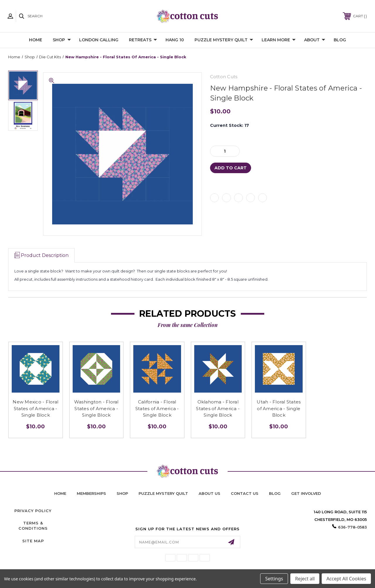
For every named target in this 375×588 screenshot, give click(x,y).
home (60, 493)
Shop (62, 40)
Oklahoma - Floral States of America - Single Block (218, 408)
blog (275, 493)
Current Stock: (230, 125)
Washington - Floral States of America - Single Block (96, 408)
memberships (91, 493)
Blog (340, 40)
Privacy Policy (33, 511)
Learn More (279, 40)
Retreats (143, 40)
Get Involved (306, 493)
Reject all (305, 579)
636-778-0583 (352, 527)
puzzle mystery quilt (163, 493)
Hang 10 (175, 40)
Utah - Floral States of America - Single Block (279, 408)
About (315, 40)
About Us (209, 493)
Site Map (33, 541)
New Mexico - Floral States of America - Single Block (35, 408)
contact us (245, 493)
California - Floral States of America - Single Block (157, 408)
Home (36, 40)
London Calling (99, 40)
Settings (274, 579)
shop (122, 493)
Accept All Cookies (346, 579)
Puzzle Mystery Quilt (224, 40)
